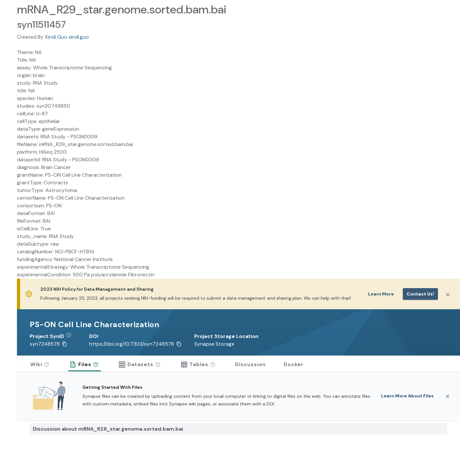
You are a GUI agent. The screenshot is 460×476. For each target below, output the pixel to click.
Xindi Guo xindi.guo (67, 37)
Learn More (381, 294)
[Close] (448, 295)
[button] (71, 336)
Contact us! (420, 294)
